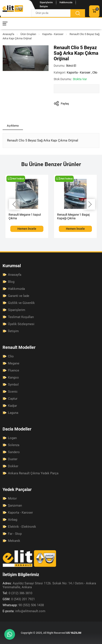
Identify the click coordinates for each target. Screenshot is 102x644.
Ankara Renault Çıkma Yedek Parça (33, 473)
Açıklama (13, 126)
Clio (95, 72)
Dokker (13, 466)
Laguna (13, 413)
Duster (13, 459)
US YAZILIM (74, 633)
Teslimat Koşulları (21, 317)
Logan (12, 438)
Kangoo (13, 377)
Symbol (13, 385)
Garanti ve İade (19, 296)
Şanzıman (15, 505)
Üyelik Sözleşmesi (21, 324)
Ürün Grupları (28, 34)
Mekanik (14, 541)
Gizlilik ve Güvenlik (21, 303)
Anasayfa (8, 34)
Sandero (14, 452)
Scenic (13, 392)
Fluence (14, 370)
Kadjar (12, 406)
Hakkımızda (66, 2)
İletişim (44, 7)
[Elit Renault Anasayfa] (13, 9)
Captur (13, 399)
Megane (14, 363)
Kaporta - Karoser (53, 34)
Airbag (13, 520)
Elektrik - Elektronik (22, 527)
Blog (11, 282)
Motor (12, 498)
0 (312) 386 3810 (17, 593)
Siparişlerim (46, 2)
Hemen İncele (27, 229)
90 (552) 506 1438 (23, 605)
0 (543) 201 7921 (19, 599)
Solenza (14, 445)
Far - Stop (15, 534)
